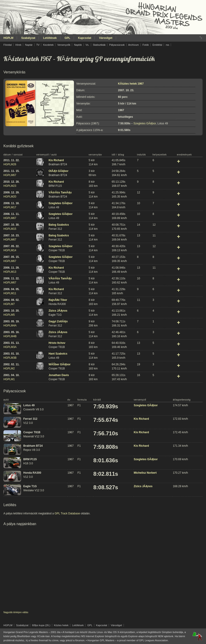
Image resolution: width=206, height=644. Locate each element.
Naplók (78, 45)
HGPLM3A (10, 347)
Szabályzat (28, 38)
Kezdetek (49, 45)
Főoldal (8, 45)
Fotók (146, 45)
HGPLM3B (10, 358)
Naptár (29, 45)
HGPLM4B (10, 336)
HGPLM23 (10, 186)
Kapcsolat (85, 38)
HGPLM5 (9, 315)
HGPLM (8, 38)
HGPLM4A (10, 326)
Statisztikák (99, 45)
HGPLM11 (10, 293)
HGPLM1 (9, 379)
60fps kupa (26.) (41, 625)
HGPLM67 (10, 175)
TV (38, 45)
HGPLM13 (10, 272)
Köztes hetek (61, 625)
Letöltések (50, 38)
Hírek (18, 45)
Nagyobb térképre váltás (16, 612)
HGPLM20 (10, 197)
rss (167, 45)
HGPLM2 (9, 369)
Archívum (133, 45)
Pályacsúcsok (117, 45)
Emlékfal (157, 45)
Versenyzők (64, 45)
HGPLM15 (10, 229)
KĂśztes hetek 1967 (28, 59)
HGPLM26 (10, 164)
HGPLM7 (9, 304)
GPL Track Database (67, 513)
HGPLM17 (10, 207)
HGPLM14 (10, 250)
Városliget (106, 38)
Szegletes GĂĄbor (145, 123)
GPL (67, 38)
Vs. (87, 45)
